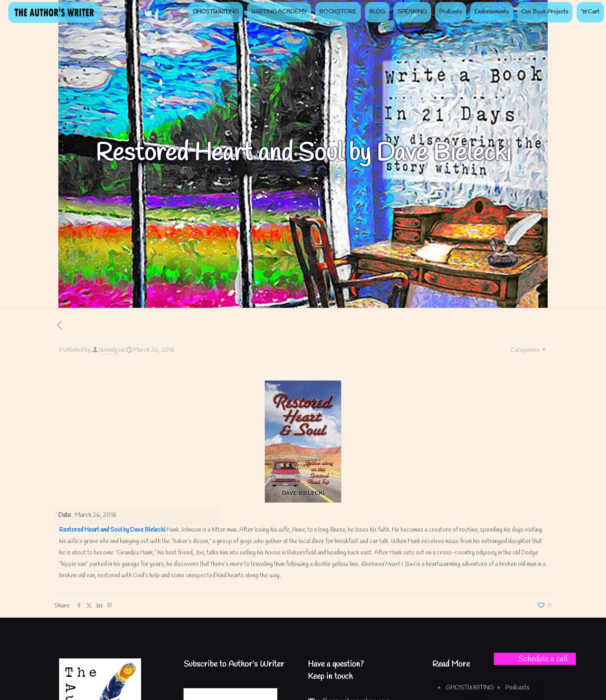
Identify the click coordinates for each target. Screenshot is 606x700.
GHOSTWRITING (465, 688)
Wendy (108, 350)
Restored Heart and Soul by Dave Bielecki (112, 530)
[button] (535, 659)
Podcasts (517, 688)
